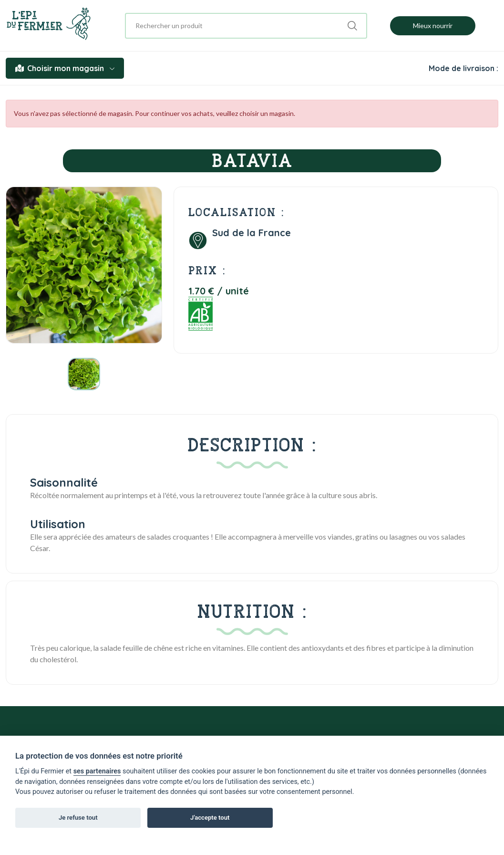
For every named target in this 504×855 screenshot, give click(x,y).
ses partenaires (97, 771)
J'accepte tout (210, 818)
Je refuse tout (78, 818)
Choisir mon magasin (65, 68)
